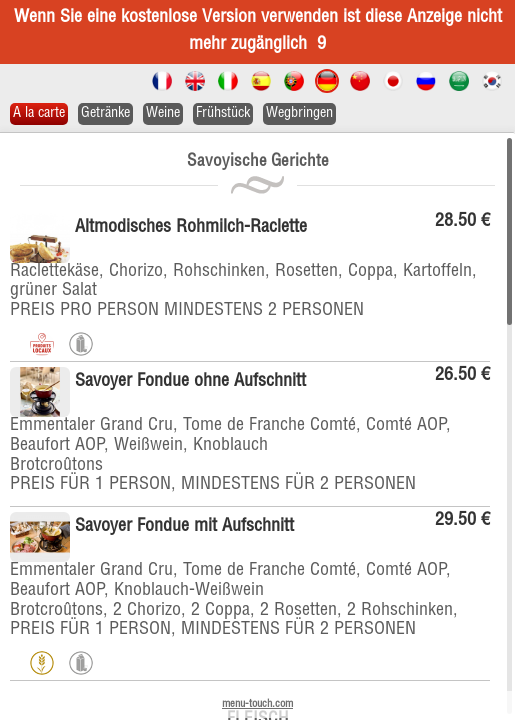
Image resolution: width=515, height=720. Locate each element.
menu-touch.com (257, 704)
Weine (163, 114)
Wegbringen (299, 114)
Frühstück (223, 114)
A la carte (39, 114)
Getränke (105, 114)
